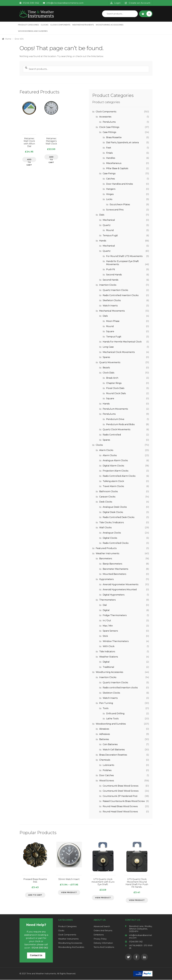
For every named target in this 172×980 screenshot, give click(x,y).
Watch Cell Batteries (114, 750)
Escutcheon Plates (120, 204)
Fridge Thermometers (115, 615)
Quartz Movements (110, 362)
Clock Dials (108, 373)
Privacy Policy (100, 939)
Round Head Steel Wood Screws (120, 812)
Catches (110, 179)
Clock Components (60, 25)
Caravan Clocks (107, 497)
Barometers (106, 559)
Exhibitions (99, 935)
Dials (102, 215)
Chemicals (105, 760)
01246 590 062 (136, 942)
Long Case (108, 347)
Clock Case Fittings (109, 127)
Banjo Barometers (112, 564)
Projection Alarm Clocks (115, 471)
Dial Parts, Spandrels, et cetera (122, 142)
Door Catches (106, 775)
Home (8, 39)
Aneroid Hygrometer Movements (121, 584)
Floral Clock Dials (115, 388)
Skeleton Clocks (111, 693)
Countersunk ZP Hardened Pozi (120, 796)
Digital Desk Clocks (113, 512)
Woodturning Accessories (110, 25)
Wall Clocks (105, 528)
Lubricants (108, 765)
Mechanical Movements (112, 311)
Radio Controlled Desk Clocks (119, 517)
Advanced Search (102, 927)
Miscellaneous (114, 163)
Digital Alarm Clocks (113, 466)
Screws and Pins (115, 210)
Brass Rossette (114, 137)
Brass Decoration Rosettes (113, 755)
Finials (109, 153)
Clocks (45, 25)
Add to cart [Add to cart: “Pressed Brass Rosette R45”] (35, 895)
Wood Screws (107, 781)
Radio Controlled (112, 435)
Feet (109, 148)
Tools (106, 708)
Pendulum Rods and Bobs (120, 424)
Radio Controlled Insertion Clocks (121, 295)
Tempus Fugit (110, 235)
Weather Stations (109, 657)
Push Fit (111, 269)
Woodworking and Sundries (33, 31)
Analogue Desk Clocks (115, 507)
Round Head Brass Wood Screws (120, 806)
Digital (106, 610)
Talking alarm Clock (113, 481)
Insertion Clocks (108, 285)
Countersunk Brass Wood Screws (121, 786)
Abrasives (104, 729)
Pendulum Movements (115, 409)
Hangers (111, 189)
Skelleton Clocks (112, 300)
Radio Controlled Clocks (116, 543)
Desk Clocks (106, 502)
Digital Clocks (110, 538)
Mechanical (109, 220)
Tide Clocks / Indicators (111, 522)
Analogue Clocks (112, 533)
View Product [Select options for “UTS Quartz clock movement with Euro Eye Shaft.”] (103, 898)
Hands (103, 241)
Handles (111, 158)
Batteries (104, 739)
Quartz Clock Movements (116, 429)
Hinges (110, 194)
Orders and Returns (103, 931)
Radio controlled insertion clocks (120, 688)
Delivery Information (103, 943)
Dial (105, 605)
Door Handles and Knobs (120, 184)
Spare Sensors (110, 631)
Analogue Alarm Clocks (115, 460)
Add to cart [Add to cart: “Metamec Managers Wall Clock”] (51, 158)
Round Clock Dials (116, 393)
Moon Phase (113, 321)
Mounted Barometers (114, 574)
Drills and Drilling (115, 714)
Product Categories (28, 25)
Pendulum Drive (115, 419)
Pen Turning (106, 703)
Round (110, 230)
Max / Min (108, 626)
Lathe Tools (112, 719)
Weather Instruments (83, 25)
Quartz (107, 225)
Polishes (107, 770)
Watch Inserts (110, 306)
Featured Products (106, 548)
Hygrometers (106, 579)
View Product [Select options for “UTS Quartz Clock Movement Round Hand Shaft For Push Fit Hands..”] (137, 900)
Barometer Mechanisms (115, 569)
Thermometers (107, 600)
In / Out (107, 621)
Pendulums (109, 122)
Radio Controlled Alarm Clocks (119, 476)
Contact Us (36, 956)
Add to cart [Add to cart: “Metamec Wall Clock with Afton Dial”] (29, 160)
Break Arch (112, 378)
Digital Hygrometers (114, 595)
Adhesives (105, 734)
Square (110, 331)
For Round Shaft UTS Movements (124, 256)
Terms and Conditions (104, 947)
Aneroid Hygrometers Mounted (120, 590)
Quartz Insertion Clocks (115, 290)
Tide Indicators (107, 652)
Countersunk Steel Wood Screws (121, 791)
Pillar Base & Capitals (117, 168)
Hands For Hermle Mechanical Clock (122, 342)
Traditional (108, 667)
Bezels (106, 368)
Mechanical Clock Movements (119, 352)
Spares (106, 357)
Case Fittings (109, 132)
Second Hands (114, 275)
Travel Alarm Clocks (113, 486)
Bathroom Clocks (108, 491)
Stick (105, 636)
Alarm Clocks (106, 450)
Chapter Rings (114, 383)
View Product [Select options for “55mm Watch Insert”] (69, 893)
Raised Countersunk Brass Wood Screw (124, 801)
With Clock (109, 646)
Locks (109, 199)
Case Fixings (109, 173)
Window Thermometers (116, 641)
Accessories (105, 117)
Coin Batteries (110, 744)
